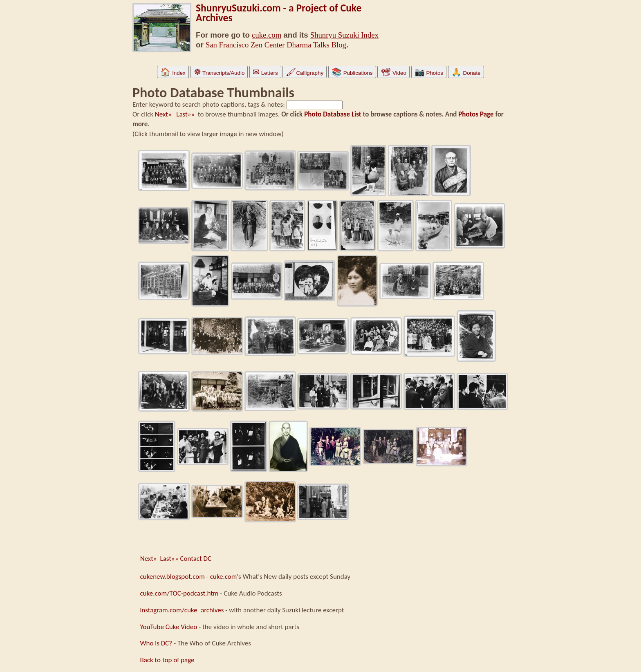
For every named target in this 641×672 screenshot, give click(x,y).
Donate (466, 73)
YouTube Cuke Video (168, 627)
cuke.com (267, 35)
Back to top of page (167, 660)
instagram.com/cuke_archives (182, 610)
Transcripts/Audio (219, 73)
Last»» (185, 114)
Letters (265, 73)
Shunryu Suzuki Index (344, 35)
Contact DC (196, 559)
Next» (165, 114)
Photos (429, 73)
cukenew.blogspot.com (172, 577)
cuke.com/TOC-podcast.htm (179, 593)
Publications (352, 73)
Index (173, 73)
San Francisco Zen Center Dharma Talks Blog (276, 45)
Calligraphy (305, 73)
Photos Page (476, 114)
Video (393, 73)
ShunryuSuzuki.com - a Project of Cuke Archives (279, 13)
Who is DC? (156, 643)
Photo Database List (333, 114)
